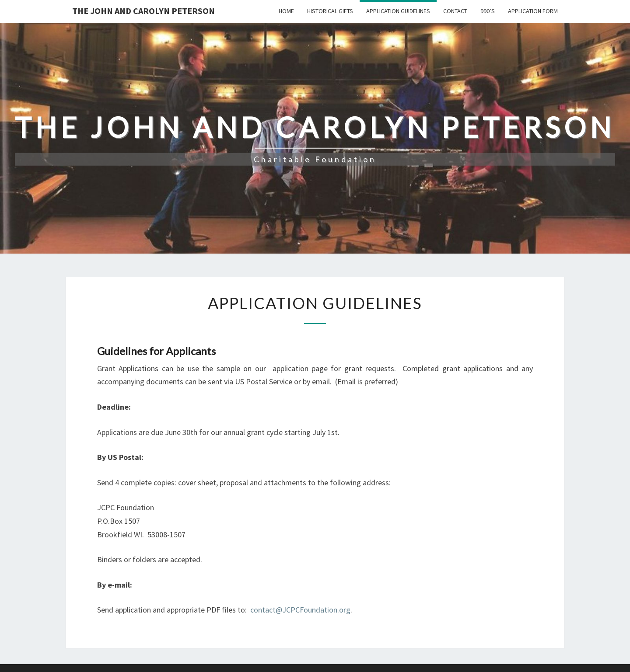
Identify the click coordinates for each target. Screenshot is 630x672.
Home (286, 11)
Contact (455, 11)
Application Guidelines (398, 11)
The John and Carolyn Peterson (143, 11)
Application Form (533, 11)
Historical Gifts (330, 11)
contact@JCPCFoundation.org (300, 610)
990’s (488, 11)
